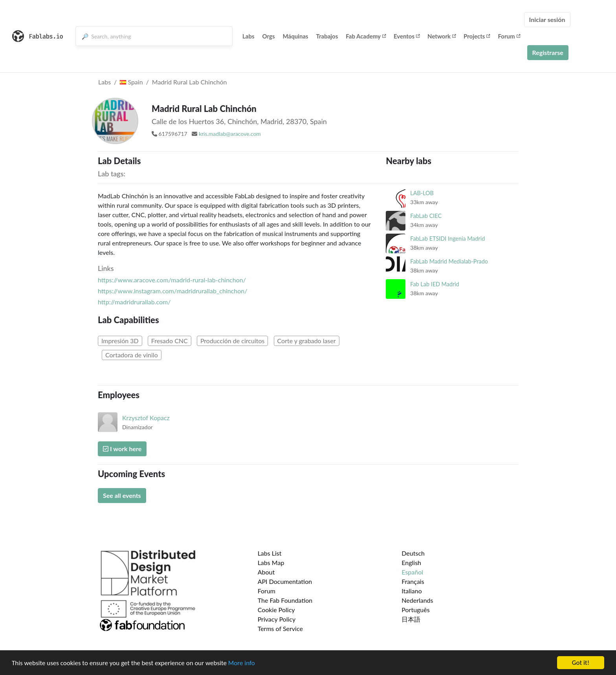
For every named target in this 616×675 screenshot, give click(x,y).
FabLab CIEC (426, 216)
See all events (122, 495)
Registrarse (548, 52)
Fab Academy (366, 36)
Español (412, 572)
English (411, 562)
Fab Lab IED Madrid (434, 284)
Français (413, 581)
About (266, 572)
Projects (477, 36)
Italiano (412, 591)
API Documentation (285, 581)
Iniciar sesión (547, 19)
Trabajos (327, 36)
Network (442, 36)
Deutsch (413, 553)
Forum (509, 36)
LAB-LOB (422, 193)
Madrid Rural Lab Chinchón (190, 82)
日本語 (411, 619)
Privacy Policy (277, 619)
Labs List (270, 553)
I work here (122, 449)
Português (415, 610)
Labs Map (271, 562)
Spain (131, 82)
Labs (248, 36)
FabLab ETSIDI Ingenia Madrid (447, 239)
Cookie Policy (276, 610)
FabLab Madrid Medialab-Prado (449, 261)
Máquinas (296, 36)
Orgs (269, 36)
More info (242, 664)
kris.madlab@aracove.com (230, 134)
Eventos (407, 36)
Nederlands (417, 600)
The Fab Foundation (285, 600)
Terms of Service (280, 628)
